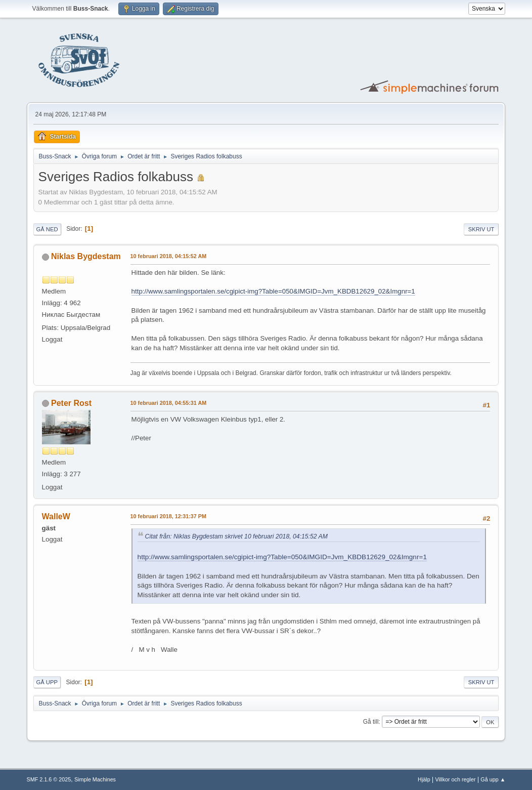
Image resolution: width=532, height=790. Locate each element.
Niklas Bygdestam (86, 256)
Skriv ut (481, 229)
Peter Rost (71, 403)
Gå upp (47, 682)
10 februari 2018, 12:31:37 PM (168, 516)
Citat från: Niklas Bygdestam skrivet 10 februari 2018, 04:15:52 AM (236, 536)
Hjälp (424, 779)
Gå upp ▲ (493, 779)
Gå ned (47, 229)
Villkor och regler (455, 779)
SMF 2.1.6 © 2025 (49, 779)
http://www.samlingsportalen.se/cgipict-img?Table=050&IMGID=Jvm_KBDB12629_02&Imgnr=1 (273, 291)
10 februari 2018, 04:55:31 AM (169, 403)
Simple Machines (95, 779)
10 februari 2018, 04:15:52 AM (169, 256)
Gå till (371, 722)
